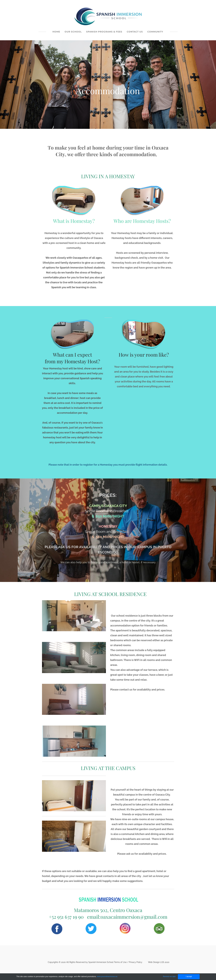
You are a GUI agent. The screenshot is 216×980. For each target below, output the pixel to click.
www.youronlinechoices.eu (107, 977)
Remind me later (169, 977)
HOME (56, 32)
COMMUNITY (155, 32)
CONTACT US (135, 32)
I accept (189, 977)
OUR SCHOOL (73, 32)
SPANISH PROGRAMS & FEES (104, 32)
